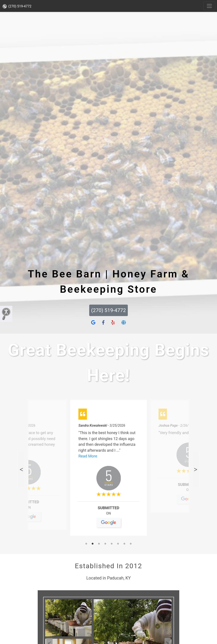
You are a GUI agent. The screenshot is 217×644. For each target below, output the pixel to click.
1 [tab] (86, 544)
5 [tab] (112, 544)
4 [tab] (105, 544)
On (29, 509)
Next (196, 470)
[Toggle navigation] (209, 6)
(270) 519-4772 (17, 6)
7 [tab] (124, 544)
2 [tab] (93, 544)
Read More (88, 456)
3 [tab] (99, 544)
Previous (21, 470)
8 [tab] (131, 544)
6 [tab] (118, 544)
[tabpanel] (108, 470)
